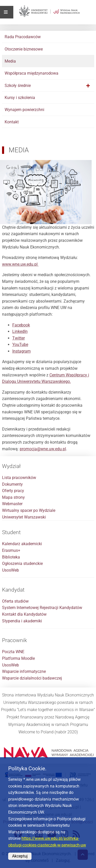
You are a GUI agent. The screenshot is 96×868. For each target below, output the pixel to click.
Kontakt (12, 122)
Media (10, 61)
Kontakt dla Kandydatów (24, 614)
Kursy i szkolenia (20, 98)
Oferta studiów (15, 601)
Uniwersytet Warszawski (24, 517)
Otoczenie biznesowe (24, 49)
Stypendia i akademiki (22, 621)
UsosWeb (10, 570)
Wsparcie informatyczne (24, 671)
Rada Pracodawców (23, 37)
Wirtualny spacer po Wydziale (29, 510)
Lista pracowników (19, 478)
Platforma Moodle (18, 658)
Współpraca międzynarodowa (31, 73)
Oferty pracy (13, 491)
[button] (88, 86)
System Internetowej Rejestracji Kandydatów (42, 608)
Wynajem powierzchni (24, 110)
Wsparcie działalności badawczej (32, 678)
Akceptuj (20, 856)
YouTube (20, 345)
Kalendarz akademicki (22, 544)
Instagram (22, 351)
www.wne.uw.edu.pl (20, 264)
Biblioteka (11, 557)
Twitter (19, 338)
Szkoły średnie (18, 86)
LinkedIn (20, 331)
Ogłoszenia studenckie (22, 563)
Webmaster (12, 504)
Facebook (21, 325)
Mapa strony (13, 497)
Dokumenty (12, 484)
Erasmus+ (11, 550)
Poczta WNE (13, 652)
